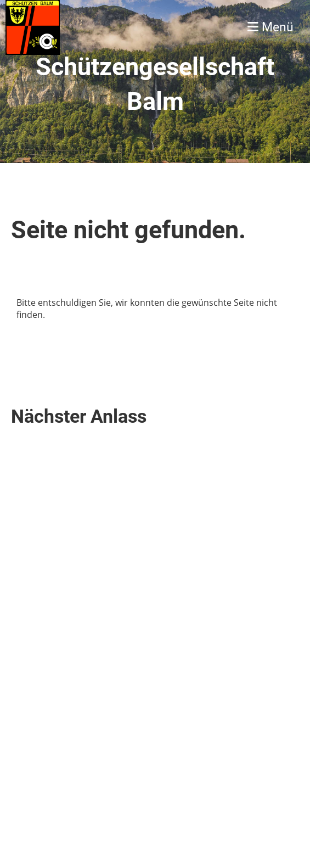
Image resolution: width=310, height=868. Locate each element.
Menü (270, 27)
